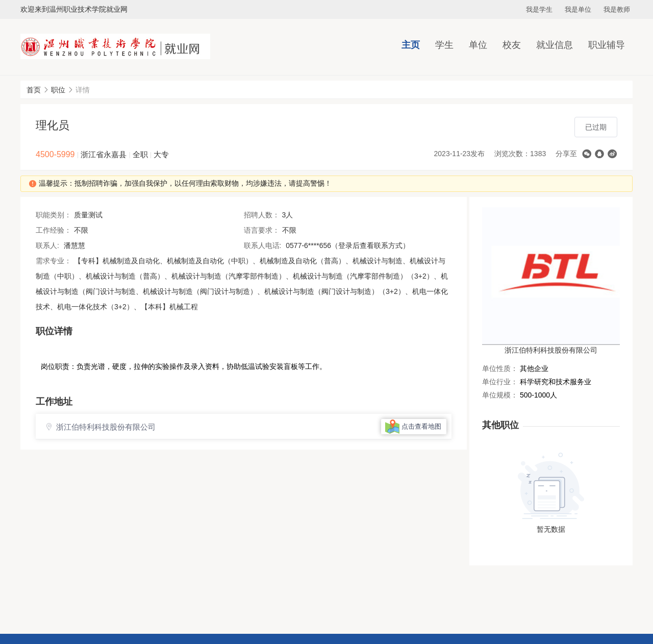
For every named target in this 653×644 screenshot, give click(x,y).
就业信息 (555, 45)
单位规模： (500, 395)
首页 (34, 90)
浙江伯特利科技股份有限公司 (551, 350)
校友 (512, 45)
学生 (444, 45)
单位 (478, 45)
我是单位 (578, 9)
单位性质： (500, 368)
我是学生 (539, 9)
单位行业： (500, 382)
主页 (411, 45)
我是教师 (617, 9)
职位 (58, 90)
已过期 (596, 127)
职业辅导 (607, 45)
